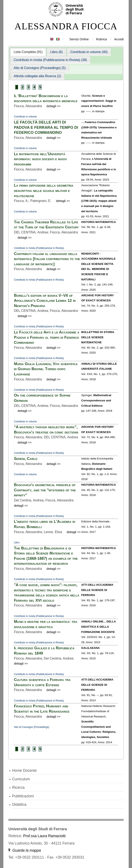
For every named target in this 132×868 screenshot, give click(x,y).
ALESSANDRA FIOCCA (66, 26)
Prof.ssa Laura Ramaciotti (44, 836)
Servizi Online (79, 39)
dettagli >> (54, 106)
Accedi (119, 39)
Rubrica (101, 39)
